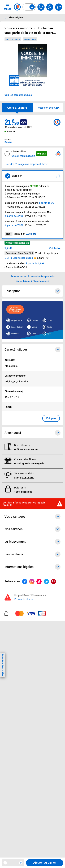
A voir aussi (32, 433)
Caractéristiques (32, 350)
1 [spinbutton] (13, 863)
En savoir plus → (24, 599)
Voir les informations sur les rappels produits (24, 504)
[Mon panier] (59, 7)
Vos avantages (32, 517)
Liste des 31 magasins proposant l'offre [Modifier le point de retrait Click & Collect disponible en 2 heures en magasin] (26, 164)
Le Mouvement (32, 542)
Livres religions (13, 39)
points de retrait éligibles (18, 190)
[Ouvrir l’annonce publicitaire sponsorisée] (32, 320)
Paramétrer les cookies (3, 665)
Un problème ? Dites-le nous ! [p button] (33, 281)
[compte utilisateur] (50, 7)
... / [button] (5, 17)
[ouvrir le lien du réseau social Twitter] (46, 582)
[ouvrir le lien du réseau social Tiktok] (39, 582)
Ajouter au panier (45, 863)
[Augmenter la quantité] (21, 863)
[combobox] (29, 7)
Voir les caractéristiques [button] (18, 95)
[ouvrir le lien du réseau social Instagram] (32, 582)
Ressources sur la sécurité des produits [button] (33, 276)
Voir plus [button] (51, 418)
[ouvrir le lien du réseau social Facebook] (25, 582)
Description (32, 291)
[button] (48, 108)
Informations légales (32, 567)
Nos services (32, 529)
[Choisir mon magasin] (41, 7)
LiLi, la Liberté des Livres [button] (19, 258)
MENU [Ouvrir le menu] (7, 7)
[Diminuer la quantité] (5, 863)
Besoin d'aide (32, 554)
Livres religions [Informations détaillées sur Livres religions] (16, 17)
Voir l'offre (55, 248)
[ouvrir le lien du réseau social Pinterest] (53, 582)
